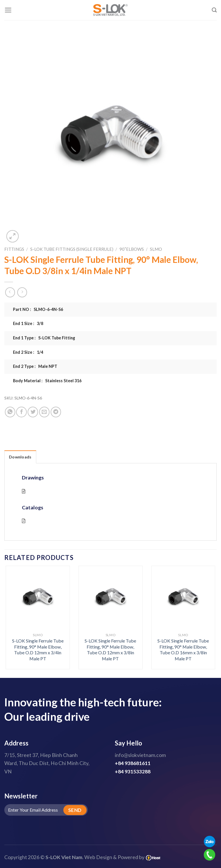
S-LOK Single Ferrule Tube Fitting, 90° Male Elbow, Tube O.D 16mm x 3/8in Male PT (183, 650)
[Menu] (8, 10)
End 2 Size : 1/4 (28, 352)
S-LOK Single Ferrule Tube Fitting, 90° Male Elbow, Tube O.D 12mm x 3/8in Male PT (110, 650)
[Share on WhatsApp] (10, 412)
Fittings (14, 249)
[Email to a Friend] (44, 412)
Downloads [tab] (20, 457)
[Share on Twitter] (33, 412)
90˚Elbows (132, 249)
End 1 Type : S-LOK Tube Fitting (44, 338)
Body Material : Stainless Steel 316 (47, 381)
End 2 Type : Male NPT (35, 366)
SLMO (156, 249)
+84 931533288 (133, 772)
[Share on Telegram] (56, 412)
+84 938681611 (133, 763)
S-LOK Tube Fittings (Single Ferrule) (72, 249)
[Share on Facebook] (21, 412)
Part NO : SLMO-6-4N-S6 (38, 309)
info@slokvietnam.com (140, 755)
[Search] (214, 10)
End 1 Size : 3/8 (28, 323)
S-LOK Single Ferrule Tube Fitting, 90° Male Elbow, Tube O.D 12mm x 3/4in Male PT (38, 650)
